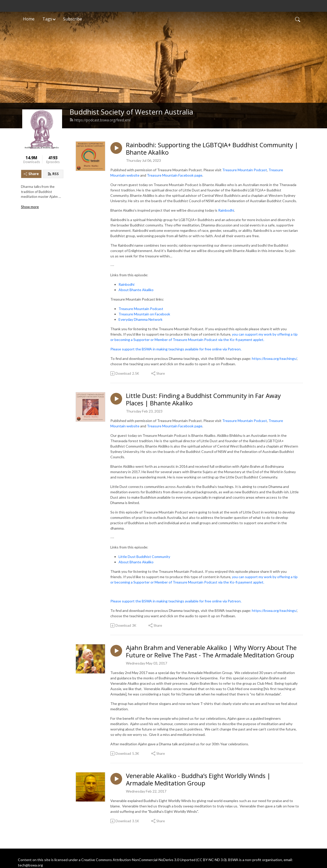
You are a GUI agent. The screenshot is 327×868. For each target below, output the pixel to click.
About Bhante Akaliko (136, 290)
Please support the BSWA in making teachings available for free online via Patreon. (176, 349)
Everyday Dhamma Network (141, 319)
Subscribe (73, 19)
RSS (53, 174)
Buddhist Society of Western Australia (131, 112)
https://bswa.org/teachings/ (274, 358)
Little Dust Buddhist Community (144, 557)
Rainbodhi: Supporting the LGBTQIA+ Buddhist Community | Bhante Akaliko (212, 149)
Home (29, 19)
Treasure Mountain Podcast (245, 170)
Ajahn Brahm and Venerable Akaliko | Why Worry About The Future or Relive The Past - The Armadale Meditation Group (211, 652)
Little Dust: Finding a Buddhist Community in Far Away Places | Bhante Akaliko (203, 399)
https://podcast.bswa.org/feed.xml (100, 120)
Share (31, 174)
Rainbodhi (226, 210)
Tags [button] (47, 19)
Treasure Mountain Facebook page (175, 175)
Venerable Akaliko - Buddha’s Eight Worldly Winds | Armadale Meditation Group (198, 780)
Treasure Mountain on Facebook (144, 314)
